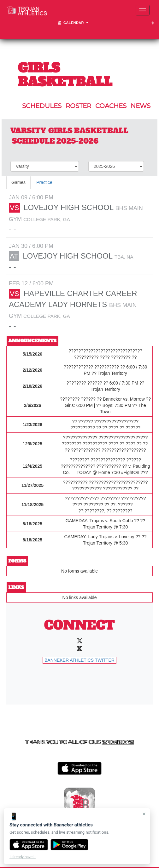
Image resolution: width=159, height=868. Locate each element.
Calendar (73, 23)
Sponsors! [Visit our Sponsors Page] (118, 742)
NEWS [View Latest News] (141, 106)
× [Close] (144, 814)
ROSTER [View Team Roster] (78, 106)
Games (18, 182)
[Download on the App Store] (29, 845)
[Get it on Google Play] (70, 845)
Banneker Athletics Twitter (79, 660)
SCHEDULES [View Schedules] (42, 106)
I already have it (23, 857)
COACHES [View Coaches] (111, 106)
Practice (44, 182)
